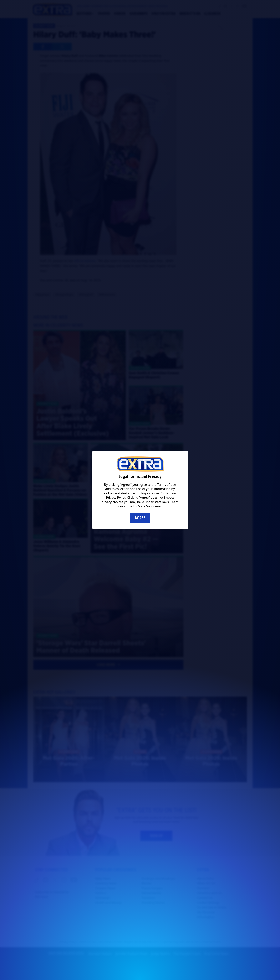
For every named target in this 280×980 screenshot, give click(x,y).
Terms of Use (166, 485)
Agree (140, 518)
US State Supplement (149, 506)
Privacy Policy (116, 498)
